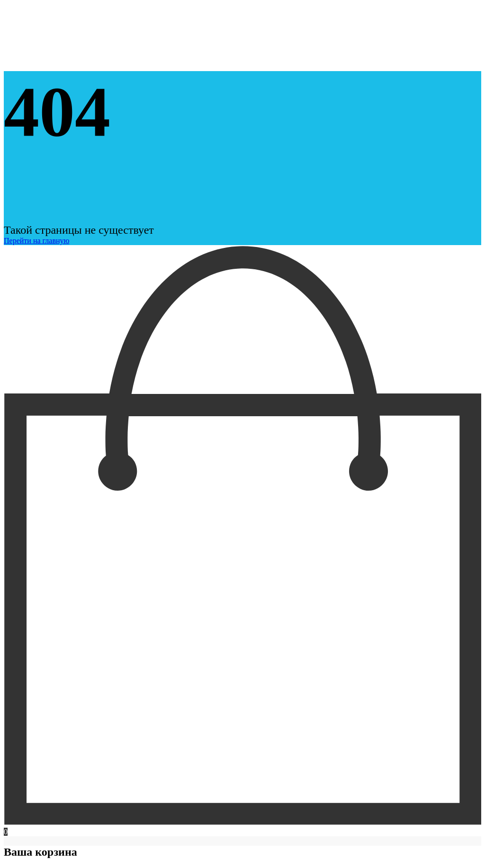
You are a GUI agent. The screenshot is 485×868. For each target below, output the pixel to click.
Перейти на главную (36, 241)
